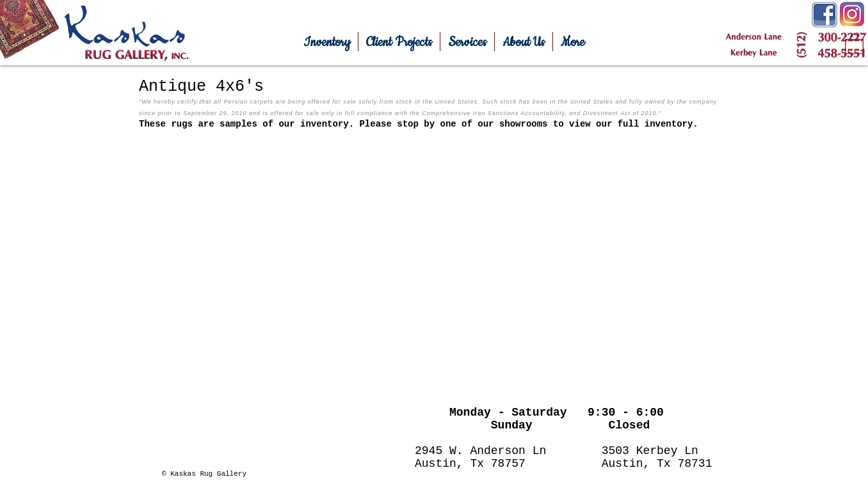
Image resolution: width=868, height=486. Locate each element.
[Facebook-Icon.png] (824, 15)
